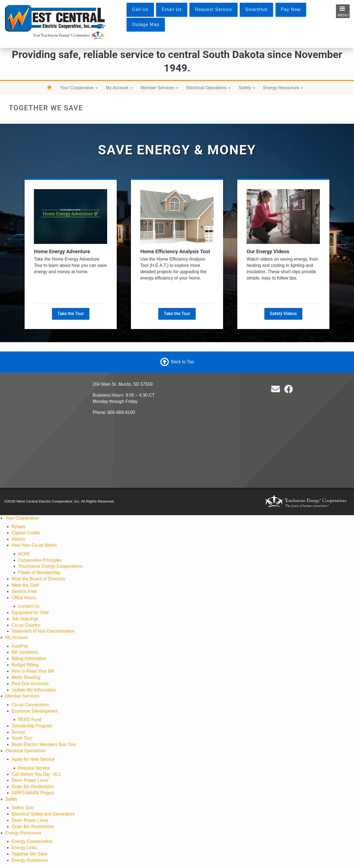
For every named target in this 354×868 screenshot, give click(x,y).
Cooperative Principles (40, 560)
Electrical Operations (208, 88)
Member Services (159, 88)
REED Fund (30, 720)
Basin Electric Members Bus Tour (44, 744)
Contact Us (29, 606)
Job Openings (25, 619)
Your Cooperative (79, 88)
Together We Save (29, 854)
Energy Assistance (30, 860)
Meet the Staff (25, 585)
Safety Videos (283, 314)
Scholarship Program (32, 726)
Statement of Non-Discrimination (43, 631)
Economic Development (35, 711)
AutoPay (20, 646)
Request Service (34, 768)
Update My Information (34, 690)
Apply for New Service (33, 759)
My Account (119, 88)
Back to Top (182, 362)
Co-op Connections (30, 705)
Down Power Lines (30, 780)
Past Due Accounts (30, 684)
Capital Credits (26, 533)
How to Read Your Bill (33, 671)
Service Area (24, 591)
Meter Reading (26, 677)
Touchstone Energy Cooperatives (50, 566)
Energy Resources (283, 88)
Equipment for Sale (30, 612)
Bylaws (18, 527)
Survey (18, 732)
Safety (247, 88)
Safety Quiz (23, 808)
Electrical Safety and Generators (43, 814)
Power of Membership (39, 573)
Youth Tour (22, 738)
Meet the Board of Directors (38, 579)
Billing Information (29, 658)
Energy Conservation (32, 841)
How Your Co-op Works (34, 545)
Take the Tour (71, 314)
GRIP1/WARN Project (33, 793)
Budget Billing (25, 665)
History (18, 539)
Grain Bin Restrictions (33, 787)
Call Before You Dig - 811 (36, 774)
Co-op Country (26, 625)
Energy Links (24, 848)
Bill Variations (25, 652)
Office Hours (24, 598)
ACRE (24, 554)
